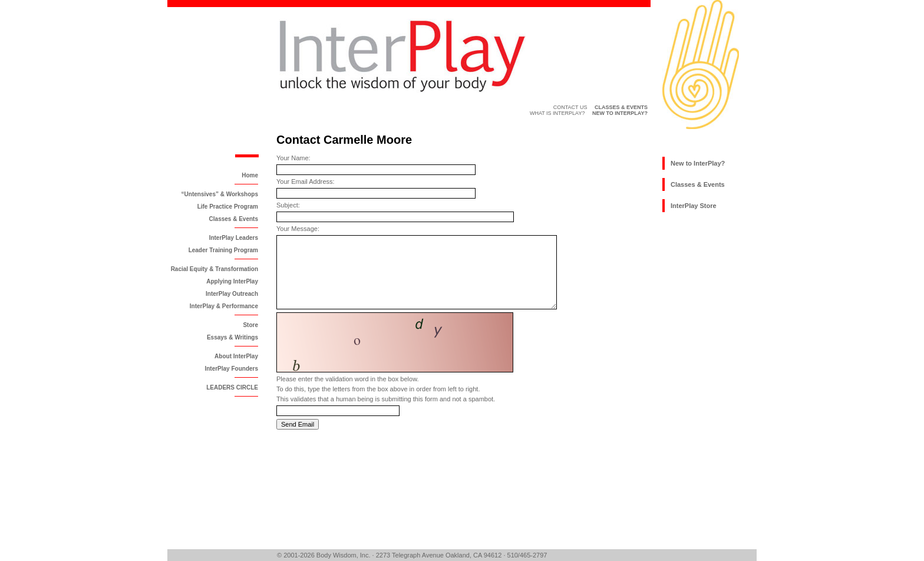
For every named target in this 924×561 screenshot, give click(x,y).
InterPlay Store (694, 206)
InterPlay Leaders (234, 238)
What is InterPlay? (557, 113)
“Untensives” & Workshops (220, 194)
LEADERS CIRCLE (232, 387)
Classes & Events (234, 219)
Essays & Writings (232, 337)
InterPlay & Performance (224, 306)
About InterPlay (236, 356)
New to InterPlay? (698, 163)
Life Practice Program (228, 207)
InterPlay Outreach (232, 294)
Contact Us (570, 107)
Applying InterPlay (232, 281)
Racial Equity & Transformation (214, 269)
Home (250, 175)
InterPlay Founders (231, 369)
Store (250, 325)
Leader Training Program (223, 250)
